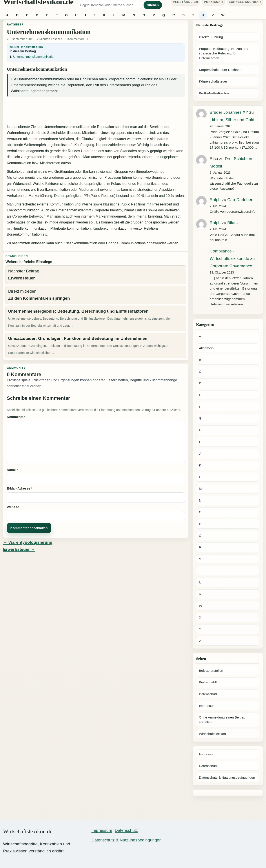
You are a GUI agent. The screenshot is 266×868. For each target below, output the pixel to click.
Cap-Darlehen (240, 200)
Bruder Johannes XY (229, 112)
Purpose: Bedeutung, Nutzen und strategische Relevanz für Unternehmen (224, 53)
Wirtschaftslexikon (212, 734)
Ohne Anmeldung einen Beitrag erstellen (222, 720)
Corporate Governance (231, 266)
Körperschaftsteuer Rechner (220, 70)
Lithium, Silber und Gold (232, 120)
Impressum (207, 706)
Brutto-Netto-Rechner (215, 93)
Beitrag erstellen (211, 671)
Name (12, 470)
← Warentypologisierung (28, 542)
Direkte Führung (211, 37)
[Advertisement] (96, 111)
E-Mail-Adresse (20, 488)
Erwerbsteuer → (19, 549)
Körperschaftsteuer (213, 81)
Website (13, 507)
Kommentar (16, 417)
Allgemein (206, 348)
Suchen (153, 5)
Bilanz (233, 223)
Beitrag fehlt (208, 682)
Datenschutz (208, 694)
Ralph (215, 200)
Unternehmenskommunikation (34, 57)
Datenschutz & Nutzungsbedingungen (227, 777)
